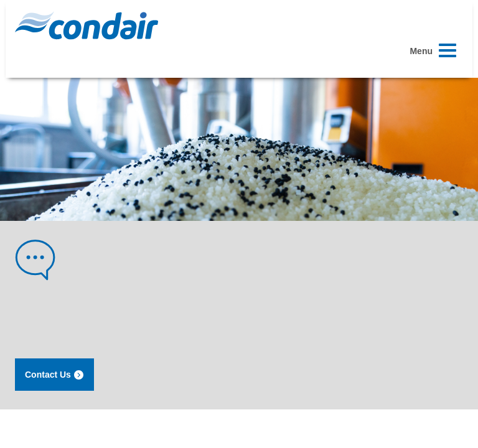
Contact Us (54, 375)
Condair (87, 26)
